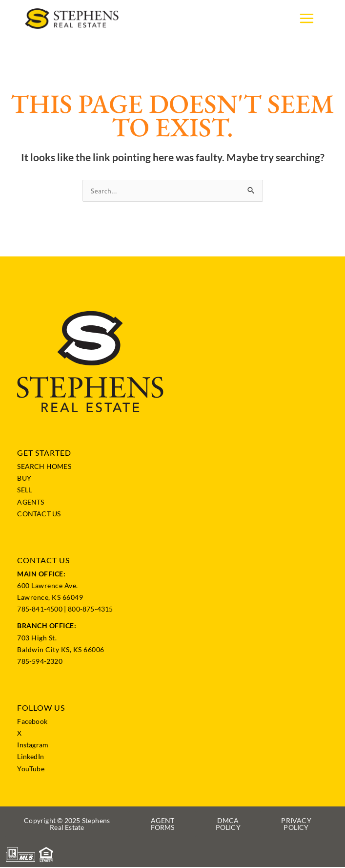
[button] (67, 825)
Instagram (33, 746)
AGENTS (30, 502)
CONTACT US (39, 514)
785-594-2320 (40, 662)
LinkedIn (30, 757)
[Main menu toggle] (307, 19)
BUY (24, 479)
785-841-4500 (40, 610)
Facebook (32, 722)
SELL (24, 491)
